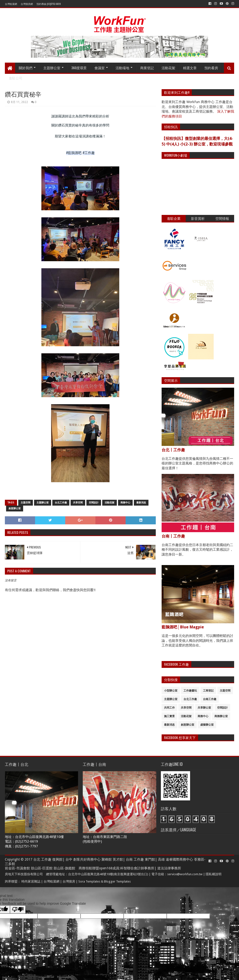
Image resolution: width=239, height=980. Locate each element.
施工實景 (169, 716)
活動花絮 (168, 68)
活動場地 (122, 68)
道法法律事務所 (169, 868)
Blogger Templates (117, 881)
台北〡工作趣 (173, 450)
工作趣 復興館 (52, 859)
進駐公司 (16, 78)
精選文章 (190, 68)
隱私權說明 (214, 874)
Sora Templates (89, 881)
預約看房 (211, 68)
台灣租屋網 (11, 4)
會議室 (100, 68)
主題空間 (26, 503)
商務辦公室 (221, 716)
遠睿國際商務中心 (179, 859)
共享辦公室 (204, 708)
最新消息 (141, 503)
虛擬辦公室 (207, 725)
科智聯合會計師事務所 (137, 868)
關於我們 (26, 68)
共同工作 (169, 708)
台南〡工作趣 (173, 536)
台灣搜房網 (27, 4)
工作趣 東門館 (144, 859)
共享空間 (78, 503)
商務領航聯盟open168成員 (99, 868)
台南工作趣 (210, 699)
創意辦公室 (15, 508)
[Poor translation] (18, 909)
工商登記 (208, 691)
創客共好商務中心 (87, 859)
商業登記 (147, 68)
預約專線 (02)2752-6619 (49, 4)
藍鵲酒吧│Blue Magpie (183, 627)
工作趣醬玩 (190, 691)
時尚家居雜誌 (31, 881)
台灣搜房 (69, 881)
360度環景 (79, 68)
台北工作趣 (61, 503)
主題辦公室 (52, 68)
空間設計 (94, 503)
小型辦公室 (171, 691)
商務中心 (125, 503)
